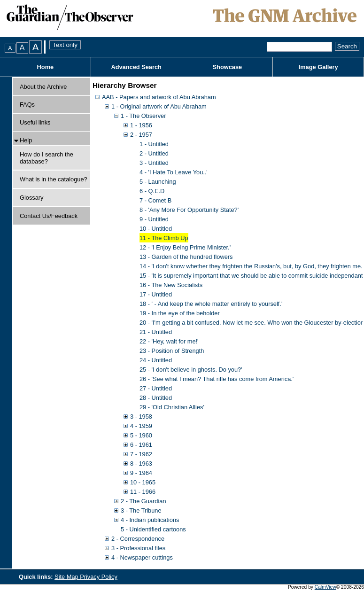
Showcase (228, 67)
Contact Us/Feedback (49, 216)
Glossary (32, 198)
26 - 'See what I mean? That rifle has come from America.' (217, 379)
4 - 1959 (141, 426)
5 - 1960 (141, 435)
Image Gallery (318, 67)
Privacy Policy (99, 577)
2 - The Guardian (143, 501)
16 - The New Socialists (171, 285)
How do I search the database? (46, 158)
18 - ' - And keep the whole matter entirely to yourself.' (211, 304)
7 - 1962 (141, 454)
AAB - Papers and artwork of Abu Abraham (159, 97)
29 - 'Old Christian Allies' (172, 407)
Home (46, 67)
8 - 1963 (141, 463)
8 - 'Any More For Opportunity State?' (189, 210)
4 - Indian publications (150, 520)
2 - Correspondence (138, 539)
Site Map (67, 577)
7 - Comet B (155, 200)
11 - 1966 (143, 492)
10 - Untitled (156, 229)
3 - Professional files (138, 548)
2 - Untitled (154, 153)
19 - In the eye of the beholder (180, 313)
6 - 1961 (141, 445)
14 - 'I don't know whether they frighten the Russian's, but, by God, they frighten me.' (252, 266)
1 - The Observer (143, 116)
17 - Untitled (156, 294)
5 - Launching (158, 182)
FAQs (27, 105)
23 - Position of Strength (172, 351)
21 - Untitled (156, 332)
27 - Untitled (156, 388)
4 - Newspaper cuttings (142, 557)
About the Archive (43, 87)
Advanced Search (136, 67)
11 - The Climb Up (164, 238)
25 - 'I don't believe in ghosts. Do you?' (191, 370)
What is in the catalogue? (54, 179)
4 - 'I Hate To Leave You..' (174, 172)
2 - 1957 (141, 135)
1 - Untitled (154, 144)
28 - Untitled (156, 398)
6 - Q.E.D (152, 191)
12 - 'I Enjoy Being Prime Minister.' (185, 247)
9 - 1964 (141, 473)
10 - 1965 (143, 482)
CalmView (325, 587)
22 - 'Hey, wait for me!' (169, 341)
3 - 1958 (141, 417)
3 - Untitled (154, 163)
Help (26, 140)
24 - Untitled (156, 360)
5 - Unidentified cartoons (153, 529)
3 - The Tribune (141, 510)
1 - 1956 (141, 125)
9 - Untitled (154, 219)
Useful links (35, 122)
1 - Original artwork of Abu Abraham (159, 106)
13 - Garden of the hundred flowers (186, 257)
